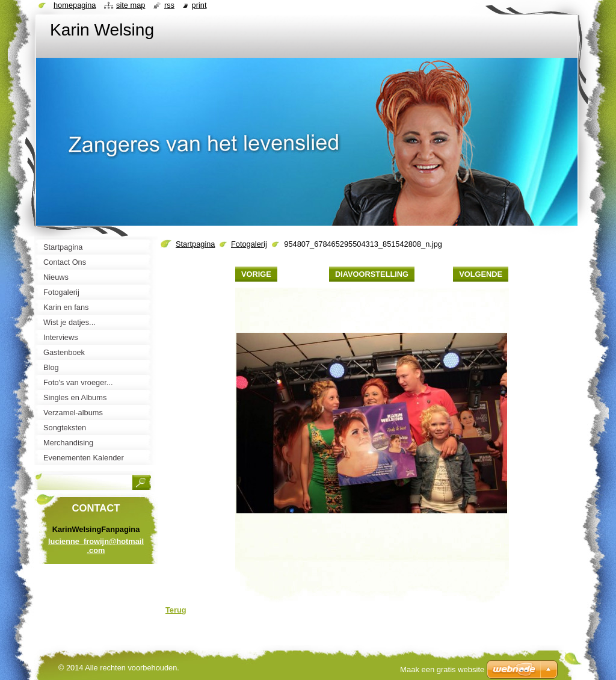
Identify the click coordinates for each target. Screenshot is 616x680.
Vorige (256, 274)
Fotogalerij (249, 244)
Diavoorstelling (372, 274)
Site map (131, 5)
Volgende (481, 274)
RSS (169, 5)
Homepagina (75, 5)
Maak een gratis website (442, 669)
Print (199, 5)
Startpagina (195, 244)
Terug (176, 610)
